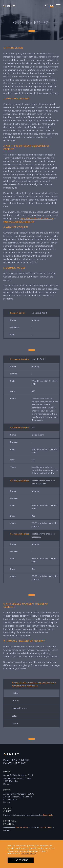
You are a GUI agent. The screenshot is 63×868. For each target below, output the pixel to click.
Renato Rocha (22, 828)
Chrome (16, 701)
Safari (15, 716)
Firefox (15, 693)
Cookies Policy (29, 853)
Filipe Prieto (48, 815)
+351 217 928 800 (20, 760)
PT (46, 5)
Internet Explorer (20, 708)
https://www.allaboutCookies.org (37, 219)
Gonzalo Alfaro (45, 828)
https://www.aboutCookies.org (19, 222)
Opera (15, 724)
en (52, 5)
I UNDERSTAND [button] (21, 860)
